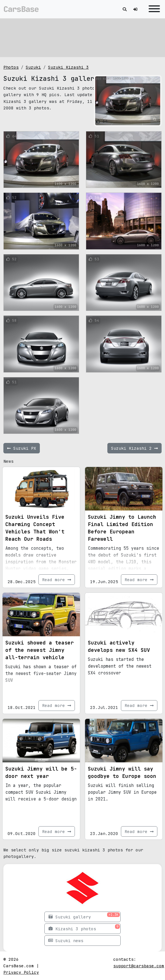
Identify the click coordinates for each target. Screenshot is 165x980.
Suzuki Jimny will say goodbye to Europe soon (122, 772)
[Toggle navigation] (153, 9)
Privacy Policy (21, 972)
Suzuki (33, 67)
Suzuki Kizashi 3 (68, 67)
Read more (57, 580)
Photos (11, 67)
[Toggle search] (125, 9)
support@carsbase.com (139, 966)
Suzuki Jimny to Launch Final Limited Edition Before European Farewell (122, 528)
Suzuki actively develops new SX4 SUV (119, 646)
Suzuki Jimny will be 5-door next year (41, 772)
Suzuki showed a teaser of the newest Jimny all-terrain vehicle (40, 650)
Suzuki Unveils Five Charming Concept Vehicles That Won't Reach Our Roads (35, 528)
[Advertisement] (82, 37)
